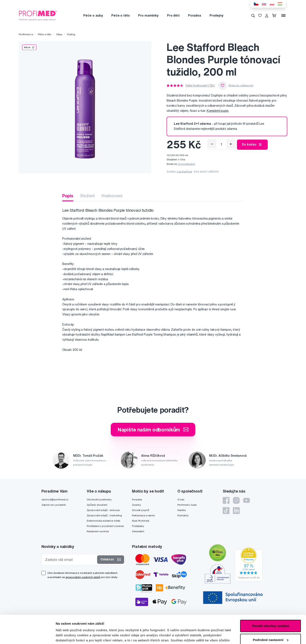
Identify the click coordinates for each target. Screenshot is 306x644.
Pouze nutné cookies (270, 627)
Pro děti (173, 15)
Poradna (195, 15)
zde (213, 624)
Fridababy (138, 526)
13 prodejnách (186, 164)
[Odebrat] (212, 144)
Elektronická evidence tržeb (103, 521)
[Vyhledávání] (253, 15)
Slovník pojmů (140, 510)
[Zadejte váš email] (70, 560)
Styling (71, 34)
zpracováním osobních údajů (83, 577)
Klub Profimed (140, 521)
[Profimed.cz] (38, 15)
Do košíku (252, 145)
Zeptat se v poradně (54, 505)
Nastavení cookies (98, 531)
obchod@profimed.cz (55, 499)
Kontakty (183, 515)
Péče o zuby (93, 15)
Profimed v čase (187, 505)
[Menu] (283, 15)
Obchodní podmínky (99, 499)
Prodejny (216, 15)
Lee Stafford (184, 171)
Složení (87, 196)
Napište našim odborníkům (153, 430)
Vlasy (59, 34)
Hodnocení (112, 196)
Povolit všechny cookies (271, 599)
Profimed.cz (26, 34)
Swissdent (138, 531)
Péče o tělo (120, 15)
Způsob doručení (97, 505)
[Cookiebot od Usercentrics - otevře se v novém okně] (28, 636)
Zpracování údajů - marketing (104, 515)
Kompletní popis (218, 111)
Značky (136, 505)
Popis (68, 196)
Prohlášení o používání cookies (105, 526)
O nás (181, 499)
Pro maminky (148, 15)
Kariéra (182, 510)
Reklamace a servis (143, 515)
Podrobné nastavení (71, 636)
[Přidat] (231, 144)
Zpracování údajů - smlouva (103, 510)
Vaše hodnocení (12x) (200, 85)
